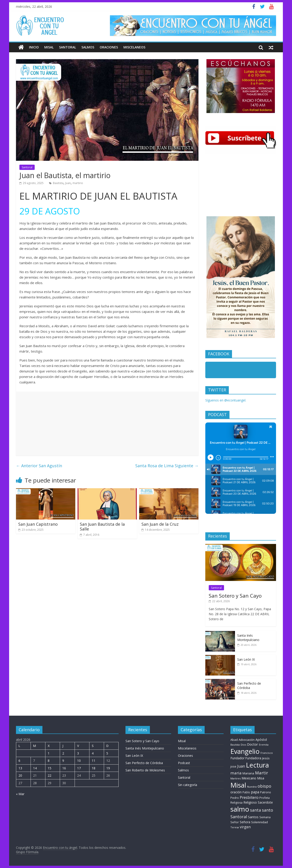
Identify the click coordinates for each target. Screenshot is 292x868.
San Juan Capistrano (38, 524)
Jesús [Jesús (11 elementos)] (266, 758)
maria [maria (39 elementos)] (236, 773)
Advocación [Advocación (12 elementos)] (247, 740)
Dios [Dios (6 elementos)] (243, 745)
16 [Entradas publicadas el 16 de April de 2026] (64, 768)
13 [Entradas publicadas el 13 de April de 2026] (20, 768)
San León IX (246, 659)
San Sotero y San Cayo (235, 596)
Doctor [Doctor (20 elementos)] (253, 744)
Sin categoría (188, 785)
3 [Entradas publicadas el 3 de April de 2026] (78, 753)
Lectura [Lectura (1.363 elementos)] (257, 765)
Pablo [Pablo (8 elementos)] (246, 792)
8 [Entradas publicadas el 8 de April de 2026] (49, 761)
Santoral (68, 47)
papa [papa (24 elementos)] (255, 792)
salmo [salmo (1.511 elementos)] (240, 809)
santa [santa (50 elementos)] (255, 810)
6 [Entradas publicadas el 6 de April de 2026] (19, 761)
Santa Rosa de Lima (167, 466)
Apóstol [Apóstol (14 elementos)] (261, 740)
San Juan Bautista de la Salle (102, 527)
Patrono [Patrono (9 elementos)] (266, 792)
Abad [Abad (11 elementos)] (234, 740)
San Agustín (39, 466)
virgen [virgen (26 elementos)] (245, 827)
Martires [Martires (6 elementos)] (236, 778)
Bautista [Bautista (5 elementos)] (235, 745)
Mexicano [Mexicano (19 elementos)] (249, 778)
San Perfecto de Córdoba (249, 686)
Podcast (184, 763)
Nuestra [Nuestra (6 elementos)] (252, 787)
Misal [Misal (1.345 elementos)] (238, 785)
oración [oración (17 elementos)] (236, 792)
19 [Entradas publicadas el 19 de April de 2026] (108, 768)
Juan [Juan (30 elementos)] (241, 766)
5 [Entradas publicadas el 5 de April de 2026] (107, 753)
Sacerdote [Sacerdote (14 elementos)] (265, 802)
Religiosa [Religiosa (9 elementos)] (236, 803)
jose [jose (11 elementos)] (233, 766)
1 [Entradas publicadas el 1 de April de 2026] (49, 753)
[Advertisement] (107, 424)
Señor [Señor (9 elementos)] (235, 822)
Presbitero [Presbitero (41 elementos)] (249, 797)
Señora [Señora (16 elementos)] (245, 822)
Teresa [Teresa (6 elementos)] (235, 827)
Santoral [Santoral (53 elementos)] (239, 817)
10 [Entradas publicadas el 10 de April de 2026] (79, 761)
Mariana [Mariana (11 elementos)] (248, 773)
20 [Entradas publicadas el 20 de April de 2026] (20, 775)
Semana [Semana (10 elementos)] (265, 817)
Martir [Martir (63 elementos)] (262, 773)
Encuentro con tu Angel (233, 371)
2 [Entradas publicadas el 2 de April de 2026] (63, 753)
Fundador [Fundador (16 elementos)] (237, 758)
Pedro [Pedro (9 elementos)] (235, 798)
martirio (78, 183)
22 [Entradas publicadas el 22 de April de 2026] (50, 775)
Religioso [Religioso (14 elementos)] (250, 802)
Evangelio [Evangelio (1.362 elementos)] (245, 751)
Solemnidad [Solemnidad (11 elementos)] (259, 822)
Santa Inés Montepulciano (248, 638)
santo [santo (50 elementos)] (267, 810)
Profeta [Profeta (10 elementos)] (265, 798)
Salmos (88, 47)
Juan (68, 183)
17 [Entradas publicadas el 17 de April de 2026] (79, 768)
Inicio (34, 47)
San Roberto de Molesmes (145, 770)
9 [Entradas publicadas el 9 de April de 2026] (63, 761)
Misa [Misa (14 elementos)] (261, 778)
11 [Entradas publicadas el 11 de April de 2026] (94, 761)
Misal (49, 47)
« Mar (20, 794)
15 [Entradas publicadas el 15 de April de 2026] (50, 768)
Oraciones (109, 47)
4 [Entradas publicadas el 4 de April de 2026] (93, 753)
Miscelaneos (134, 47)
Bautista (58, 183)
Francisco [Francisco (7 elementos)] (267, 753)
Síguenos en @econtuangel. (226, 400)
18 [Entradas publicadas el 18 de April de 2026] (94, 768)
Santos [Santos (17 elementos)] (253, 817)
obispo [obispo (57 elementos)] (264, 786)
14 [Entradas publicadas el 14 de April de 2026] (35, 768)
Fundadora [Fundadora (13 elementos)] (253, 758)
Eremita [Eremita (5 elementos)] (264, 745)
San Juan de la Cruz (160, 524)
